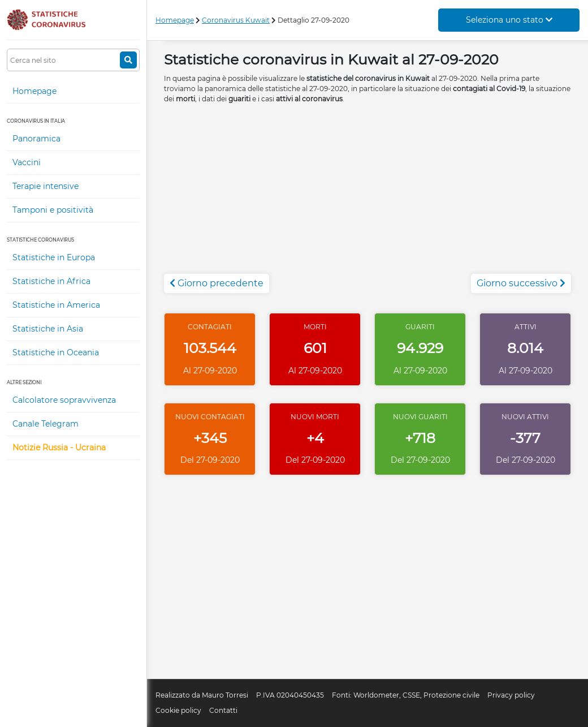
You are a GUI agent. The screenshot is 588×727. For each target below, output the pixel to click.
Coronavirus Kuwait (236, 20)
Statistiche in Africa (51, 281)
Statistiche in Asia (48, 329)
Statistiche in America (56, 305)
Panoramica (36, 139)
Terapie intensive (46, 186)
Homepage (34, 91)
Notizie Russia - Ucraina (59, 448)
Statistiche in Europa (54, 257)
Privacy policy (511, 695)
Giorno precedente (217, 283)
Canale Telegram (46, 424)
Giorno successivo (521, 283)
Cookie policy (178, 710)
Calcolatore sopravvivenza (64, 400)
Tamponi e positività (53, 210)
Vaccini (27, 162)
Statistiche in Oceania (56, 352)
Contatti (223, 710)
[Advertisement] (367, 195)
